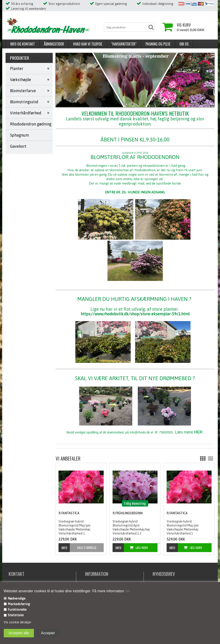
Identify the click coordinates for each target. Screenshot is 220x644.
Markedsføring (19, 604)
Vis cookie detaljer (18, 622)
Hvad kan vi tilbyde (88, 44)
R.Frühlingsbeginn (128, 513)
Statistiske (16, 615)
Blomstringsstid (24, 102)
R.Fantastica (69, 513)
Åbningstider (54, 44)
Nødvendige (17, 598)
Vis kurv (184, 25)
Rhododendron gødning (31, 124)
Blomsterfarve (23, 91)
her (127, 591)
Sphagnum (19, 135)
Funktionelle (17, 609)
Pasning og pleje (158, 44)
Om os (184, 44)
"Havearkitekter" (124, 44)
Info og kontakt (22, 44)
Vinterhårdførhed (26, 113)
